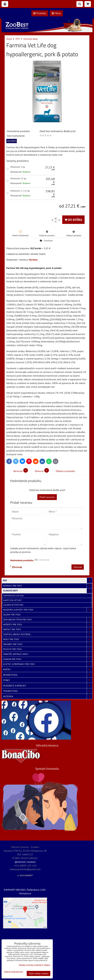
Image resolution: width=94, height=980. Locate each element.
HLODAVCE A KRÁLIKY (48, 686)
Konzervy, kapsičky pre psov (48, 610)
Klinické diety (48, 591)
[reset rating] (36, 560)
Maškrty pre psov (48, 625)
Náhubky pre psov (48, 644)
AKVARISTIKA (48, 675)
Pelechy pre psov (48, 649)
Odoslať (78, 567)
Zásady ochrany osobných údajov (34, 965)
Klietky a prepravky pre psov (48, 664)
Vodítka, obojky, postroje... (48, 634)
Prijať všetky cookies (39, 973)
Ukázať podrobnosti (14, 972)
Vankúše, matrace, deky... (48, 654)
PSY (48, 580)
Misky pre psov (48, 639)
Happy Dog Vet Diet (13, 600)
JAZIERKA (48, 696)
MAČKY (48, 669)
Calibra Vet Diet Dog (13, 605)
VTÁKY (48, 680)
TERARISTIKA (48, 691)
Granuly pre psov (48, 586)
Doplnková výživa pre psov (48, 620)
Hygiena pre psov (48, 659)
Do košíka (73, 220)
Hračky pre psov (48, 630)
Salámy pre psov (12, 615)
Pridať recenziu (47, 497)
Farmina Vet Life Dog (14, 596)
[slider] (46, 135)
